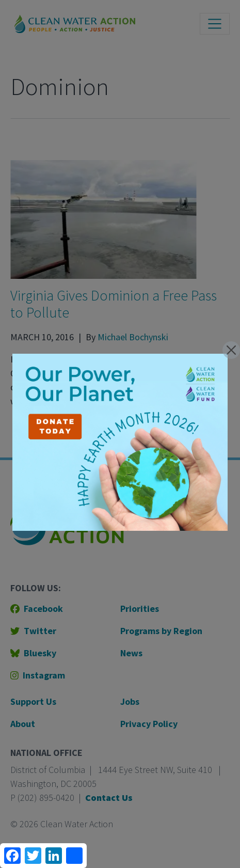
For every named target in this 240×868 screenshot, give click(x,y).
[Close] (231, 350)
